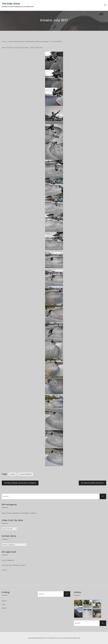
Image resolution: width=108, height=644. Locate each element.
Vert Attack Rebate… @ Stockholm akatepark (20, 483)
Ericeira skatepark (25, 474)
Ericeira (13, 474)
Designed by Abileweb (72, 638)
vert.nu (4, 570)
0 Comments (57, 42)
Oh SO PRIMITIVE (8, 560)
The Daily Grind (11, 4)
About (4, 608)
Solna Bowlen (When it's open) (14, 565)
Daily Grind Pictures (17, 42)
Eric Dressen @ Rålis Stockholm (92, 483)
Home (4, 601)
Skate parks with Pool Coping (37, 42)
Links (4, 604)
